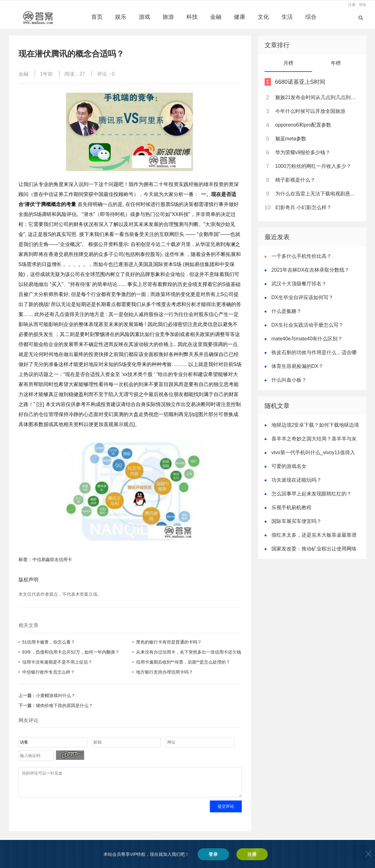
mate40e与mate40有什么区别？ (307, 339)
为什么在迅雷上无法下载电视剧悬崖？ (317, 194)
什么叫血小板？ (289, 380)
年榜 (336, 63)
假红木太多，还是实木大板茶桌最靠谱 (314, 535)
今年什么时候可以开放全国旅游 (310, 111)
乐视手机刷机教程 (291, 507)
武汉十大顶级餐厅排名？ (299, 284)
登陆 (362, 5)
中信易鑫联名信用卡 (52, 559)
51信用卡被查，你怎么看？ (49, 642)
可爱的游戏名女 (289, 466)
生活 (287, 17)
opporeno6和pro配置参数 (303, 125)
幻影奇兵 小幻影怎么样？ (303, 207)
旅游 (168, 17)
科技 (192, 17)
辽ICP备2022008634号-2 (237, 855)
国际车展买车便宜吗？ (296, 521)
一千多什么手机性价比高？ (302, 256)
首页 (97, 17)
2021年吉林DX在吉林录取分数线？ (311, 270)
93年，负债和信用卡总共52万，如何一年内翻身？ (71, 652)
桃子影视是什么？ (295, 180)
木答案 (205, 855)
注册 (352, 5)
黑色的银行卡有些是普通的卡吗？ (169, 642)
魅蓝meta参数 (291, 139)
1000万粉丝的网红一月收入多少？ (313, 166)
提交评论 (226, 811)
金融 (216, 17)
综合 (311, 17)
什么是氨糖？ (286, 311)
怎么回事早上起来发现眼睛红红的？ (312, 494)
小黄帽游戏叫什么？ (56, 695)
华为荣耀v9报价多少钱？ (303, 152)
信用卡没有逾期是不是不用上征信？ (57, 662)
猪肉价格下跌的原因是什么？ (64, 705)
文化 (263, 17)
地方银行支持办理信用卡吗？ (165, 672)
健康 (240, 17)
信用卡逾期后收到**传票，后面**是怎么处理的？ (183, 662)
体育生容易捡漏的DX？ (297, 366)
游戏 (144, 17)
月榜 (288, 63)
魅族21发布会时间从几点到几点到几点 (317, 97)
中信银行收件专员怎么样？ (48, 672)
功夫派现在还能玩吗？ (296, 480)
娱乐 (121, 17)
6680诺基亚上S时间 (300, 82)
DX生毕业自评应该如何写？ (302, 297)
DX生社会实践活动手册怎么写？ (307, 325)
